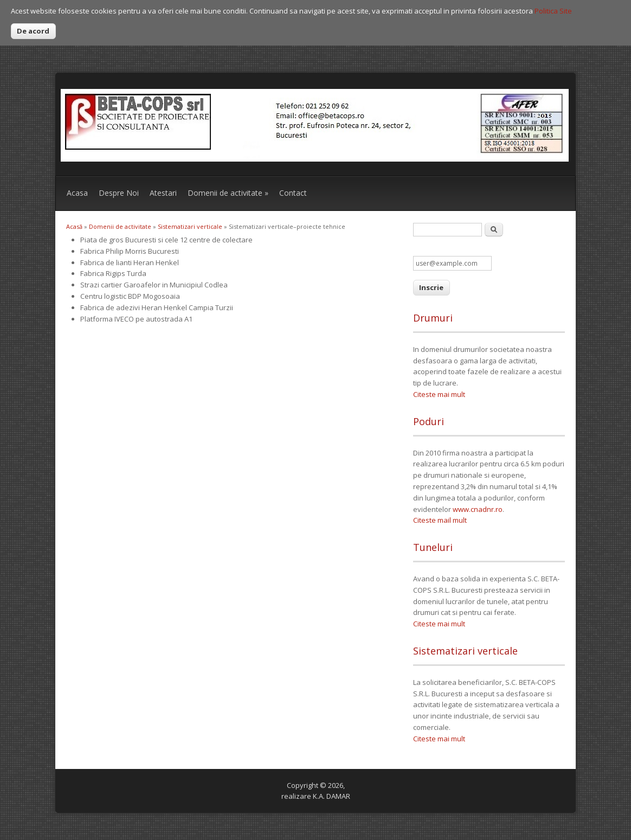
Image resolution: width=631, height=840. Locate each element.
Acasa (77, 193)
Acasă (74, 226)
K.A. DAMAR (331, 796)
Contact (293, 193)
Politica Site (553, 11)
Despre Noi (119, 193)
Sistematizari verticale (190, 226)
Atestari (163, 193)
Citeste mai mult (439, 394)
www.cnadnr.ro (478, 509)
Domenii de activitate (228, 193)
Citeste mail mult (440, 520)
